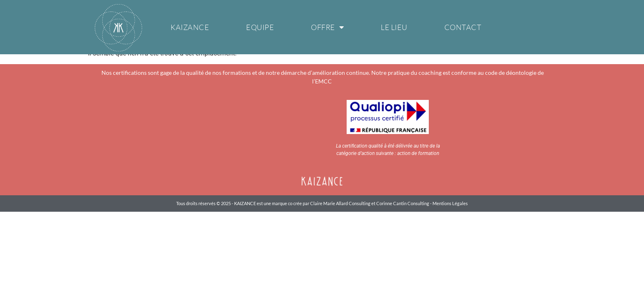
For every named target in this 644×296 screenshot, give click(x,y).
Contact (463, 27)
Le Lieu (394, 27)
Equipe (260, 27)
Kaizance (190, 27)
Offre (327, 27)
